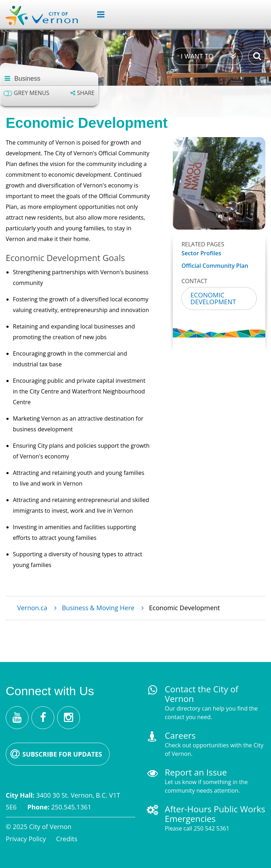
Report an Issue (196, 772)
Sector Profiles (201, 253)
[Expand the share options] (82, 93)
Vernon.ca (32, 608)
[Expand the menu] (98, 15)
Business (27, 79)
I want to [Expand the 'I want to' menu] (197, 56)
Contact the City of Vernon (201, 694)
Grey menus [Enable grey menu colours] (32, 93)
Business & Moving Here (98, 608)
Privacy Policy (26, 839)
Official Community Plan (215, 266)
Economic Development (213, 298)
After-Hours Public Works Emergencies (215, 814)
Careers (180, 735)
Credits (67, 839)
